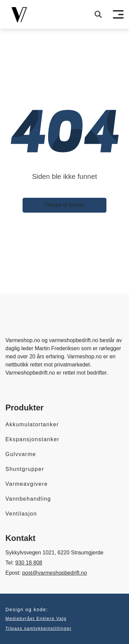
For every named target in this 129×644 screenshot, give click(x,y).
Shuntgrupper (25, 469)
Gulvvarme (21, 454)
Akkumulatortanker (32, 424)
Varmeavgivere (27, 484)
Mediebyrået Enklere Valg (36, 618)
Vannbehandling (28, 499)
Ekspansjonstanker (33, 439)
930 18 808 (29, 563)
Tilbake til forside (64, 205)
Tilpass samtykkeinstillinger (39, 628)
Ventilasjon (21, 514)
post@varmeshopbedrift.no (55, 573)
